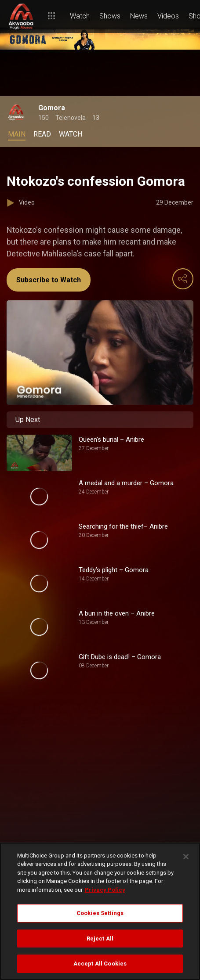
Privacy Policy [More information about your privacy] (105, 890)
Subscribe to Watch (49, 280)
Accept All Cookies (100, 964)
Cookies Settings (100, 913)
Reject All (100, 939)
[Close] (186, 857)
